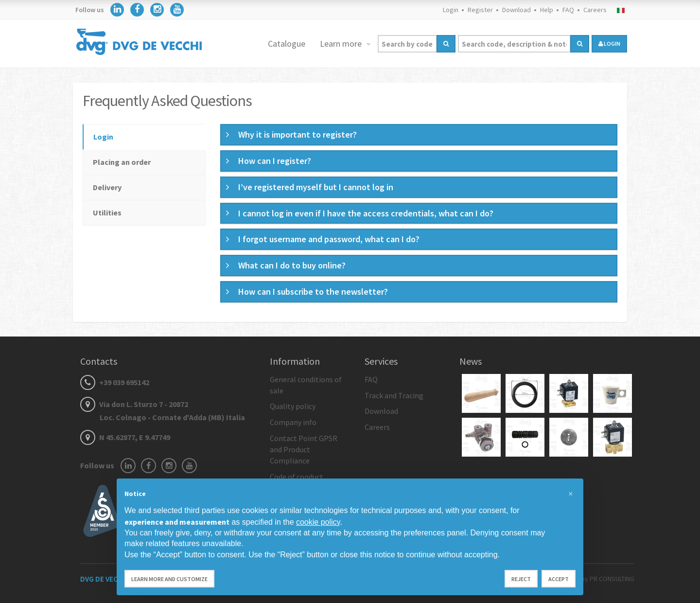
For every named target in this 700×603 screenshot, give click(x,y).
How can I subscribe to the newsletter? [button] (313, 292)
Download (516, 10)
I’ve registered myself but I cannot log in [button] (316, 187)
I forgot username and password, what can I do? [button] (329, 239)
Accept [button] (559, 579)
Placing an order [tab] (122, 162)
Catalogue (287, 44)
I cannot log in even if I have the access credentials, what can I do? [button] (366, 213)
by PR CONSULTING (608, 579)
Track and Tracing (394, 395)
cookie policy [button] (318, 522)
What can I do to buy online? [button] (292, 265)
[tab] (419, 135)
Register (480, 10)
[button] (571, 494)
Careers (595, 10)
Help (547, 10)
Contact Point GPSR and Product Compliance (304, 449)
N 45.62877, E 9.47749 (125, 437)
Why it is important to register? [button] (297, 134)
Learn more (342, 44)
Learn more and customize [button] (169, 579)
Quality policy (293, 406)
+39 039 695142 (115, 382)
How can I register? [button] (275, 161)
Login (451, 10)
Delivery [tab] (107, 187)
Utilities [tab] (107, 213)
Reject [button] (521, 579)
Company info (293, 422)
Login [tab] (103, 137)
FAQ (568, 10)
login (609, 44)
